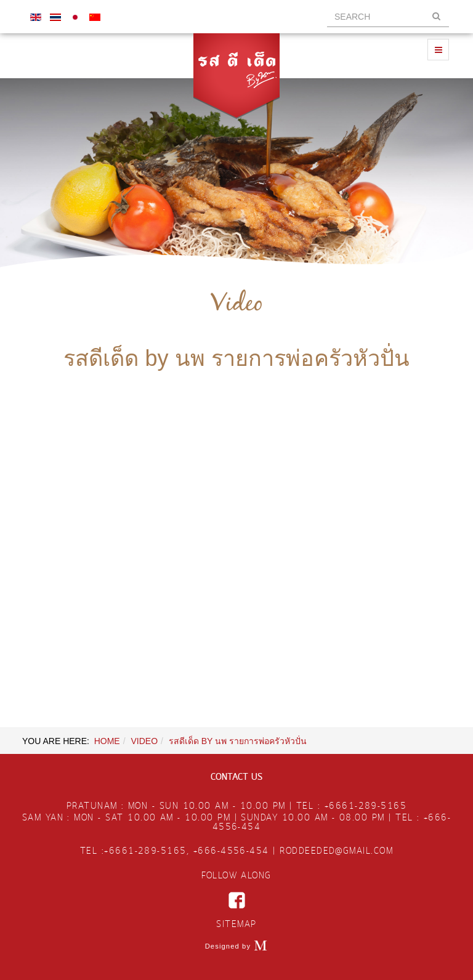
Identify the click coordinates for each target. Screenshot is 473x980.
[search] (388, 17)
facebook (237, 900)
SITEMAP (236, 925)
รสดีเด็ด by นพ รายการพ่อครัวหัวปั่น (236, 358)
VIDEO (144, 741)
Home (107, 741)
